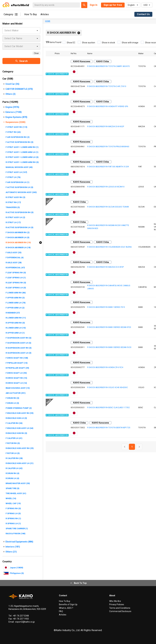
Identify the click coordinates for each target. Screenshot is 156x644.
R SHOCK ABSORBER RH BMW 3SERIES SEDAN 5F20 (109, 327)
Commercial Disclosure (120, 611)
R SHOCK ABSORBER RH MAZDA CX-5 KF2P (105, 267)
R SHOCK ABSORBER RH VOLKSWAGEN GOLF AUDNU (110, 247)
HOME (48, 21)
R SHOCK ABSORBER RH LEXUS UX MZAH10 (106, 187)
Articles (45, 14)
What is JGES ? (66, 608)
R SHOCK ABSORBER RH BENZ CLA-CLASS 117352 (108, 408)
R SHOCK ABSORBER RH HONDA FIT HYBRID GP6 (108, 106)
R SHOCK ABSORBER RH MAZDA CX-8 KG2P (106, 127)
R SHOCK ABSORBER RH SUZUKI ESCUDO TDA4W (108, 207)
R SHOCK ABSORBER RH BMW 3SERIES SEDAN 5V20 (109, 347)
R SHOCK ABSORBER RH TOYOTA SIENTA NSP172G (109, 428)
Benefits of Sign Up (68, 604)
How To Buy (31, 14)
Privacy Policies (117, 604)
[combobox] (5, 31)
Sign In (94, 5)
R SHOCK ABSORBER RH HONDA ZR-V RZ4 (105, 367)
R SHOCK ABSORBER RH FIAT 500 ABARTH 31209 (108, 167)
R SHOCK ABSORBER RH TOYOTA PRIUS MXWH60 (108, 147)
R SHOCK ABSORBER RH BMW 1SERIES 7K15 (106, 307)
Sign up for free (113, 5)
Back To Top (78, 583)
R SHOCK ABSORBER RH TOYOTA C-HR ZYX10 (107, 86)
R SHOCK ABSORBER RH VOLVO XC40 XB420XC (108, 387)
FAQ (61, 611)
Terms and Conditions (120, 608)
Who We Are (115, 601)
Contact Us (143, 14)
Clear (36, 53)
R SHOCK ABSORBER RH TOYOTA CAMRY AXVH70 (108, 66)
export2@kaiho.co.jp (25, 622)
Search (21, 61)
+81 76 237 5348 (21, 616)
